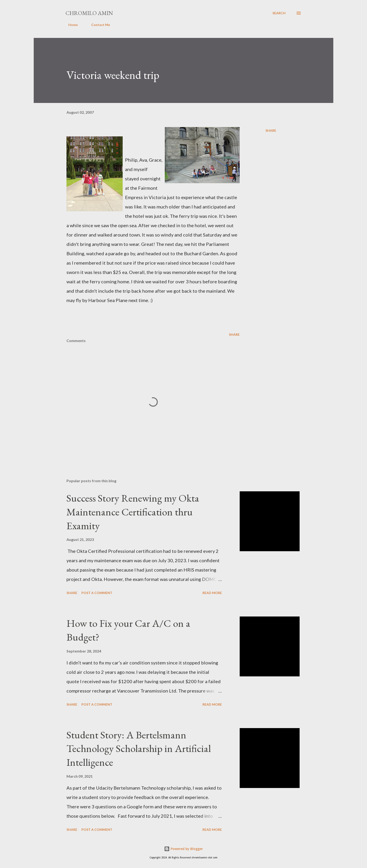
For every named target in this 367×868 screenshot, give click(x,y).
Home (70, 25)
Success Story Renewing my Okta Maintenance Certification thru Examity (133, 512)
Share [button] (271, 130)
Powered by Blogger (183, 849)
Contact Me (98, 25)
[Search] (279, 13)
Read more (212, 593)
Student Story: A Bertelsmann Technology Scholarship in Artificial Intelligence (139, 748)
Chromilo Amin (89, 13)
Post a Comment (97, 593)
